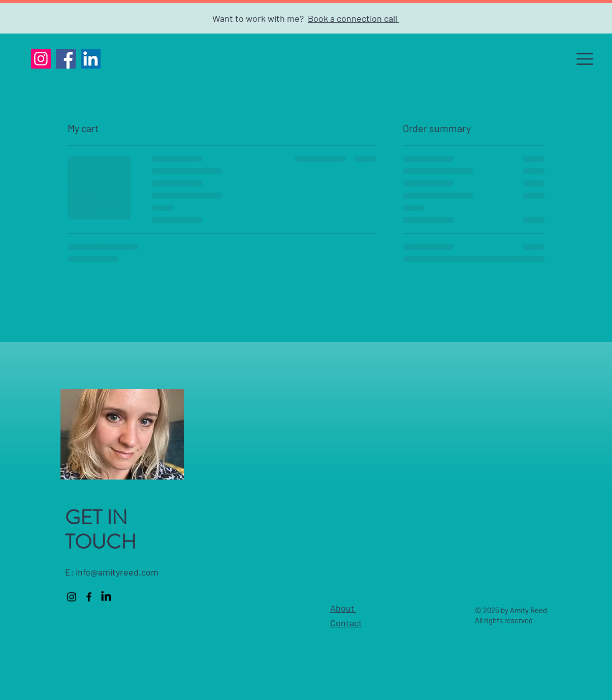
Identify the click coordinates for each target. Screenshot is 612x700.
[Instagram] (41, 59)
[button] (585, 59)
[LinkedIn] (91, 59)
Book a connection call (353, 18)
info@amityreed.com (117, 572)
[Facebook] (66, 59)
